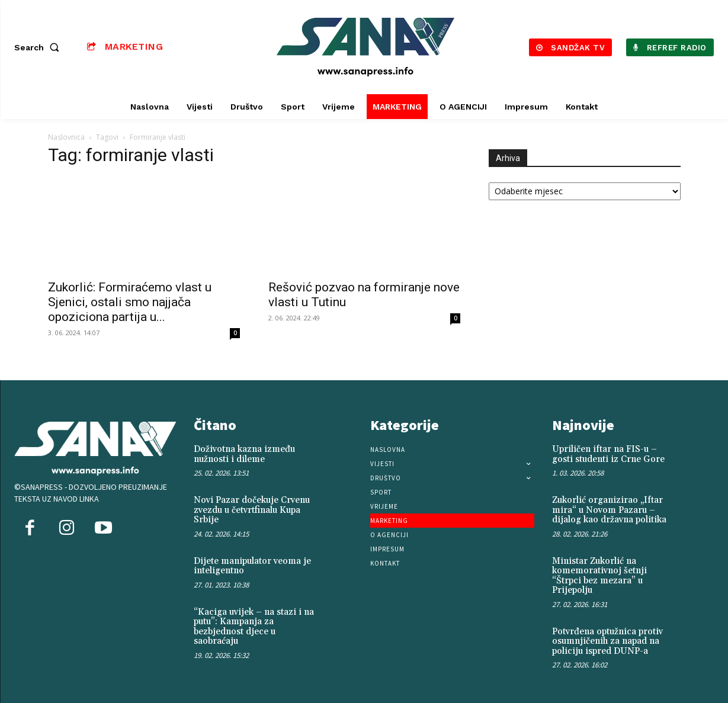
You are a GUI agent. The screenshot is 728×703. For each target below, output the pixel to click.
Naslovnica (66, 137)
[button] (39, 47)
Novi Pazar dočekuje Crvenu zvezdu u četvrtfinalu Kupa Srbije (252, 510)
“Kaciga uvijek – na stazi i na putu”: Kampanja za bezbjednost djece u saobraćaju (254, 627)
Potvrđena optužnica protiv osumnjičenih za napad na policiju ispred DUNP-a (607, 641)
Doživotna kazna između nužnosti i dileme (244, 454)
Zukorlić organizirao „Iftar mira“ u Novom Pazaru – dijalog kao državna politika (609, 510)
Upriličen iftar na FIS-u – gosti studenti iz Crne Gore (608, 454)
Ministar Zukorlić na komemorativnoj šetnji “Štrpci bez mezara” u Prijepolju (599, 576)
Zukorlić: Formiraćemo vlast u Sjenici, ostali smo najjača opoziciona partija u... (130, 302)
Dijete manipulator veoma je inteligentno (252, 566)
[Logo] (365, 47)
